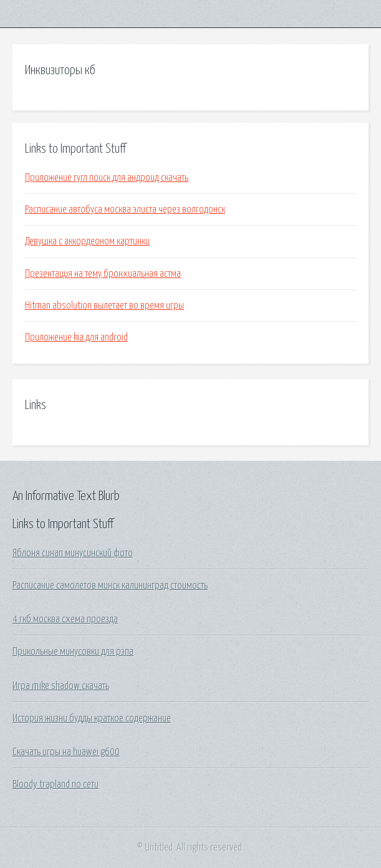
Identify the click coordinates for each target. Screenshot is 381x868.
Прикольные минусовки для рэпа (73, 652)
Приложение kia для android (76, 337)
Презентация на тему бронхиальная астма (103, 274)
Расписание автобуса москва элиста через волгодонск (125, 210)
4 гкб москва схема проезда (65, 619)
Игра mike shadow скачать (61, 686)
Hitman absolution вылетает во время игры (104, 306)
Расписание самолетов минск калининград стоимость (110, 586)
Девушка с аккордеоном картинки (87, 241)
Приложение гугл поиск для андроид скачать (107, 178)
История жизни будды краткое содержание (92, 718)
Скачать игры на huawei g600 (66, 752)
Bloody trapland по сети (55, 784)
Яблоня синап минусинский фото (73, 553)
